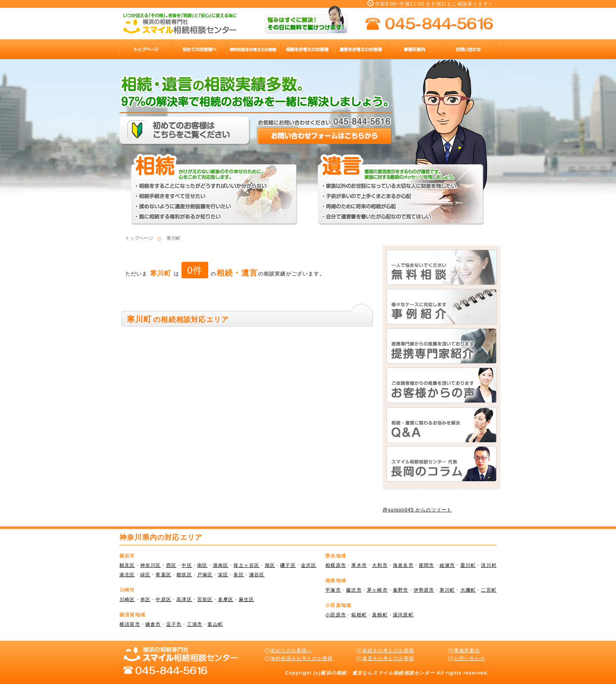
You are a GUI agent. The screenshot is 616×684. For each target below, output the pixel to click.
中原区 (163, 599)
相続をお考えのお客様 (388, 651)
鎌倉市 (153, 624)
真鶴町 (380, 615)
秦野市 (401, 590)
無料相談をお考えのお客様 (302, 658)
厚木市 (359, 565)
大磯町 (468, 590)
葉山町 (215, 624)
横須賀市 (130, 624)
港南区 (221, 565)
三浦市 (195, 624)
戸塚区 (205, 575)
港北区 (127, 575)
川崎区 (127, 599)
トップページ (139, 238)
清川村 (489, 565)
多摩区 (226, 599)
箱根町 (359, 615)
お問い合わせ (470, 658)
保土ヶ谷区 (246, 565)
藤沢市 (354, 590)
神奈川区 (151, 565)
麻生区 (247, 599)
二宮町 (489, 590)
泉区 (238, 575)
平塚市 (333, 590)
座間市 (427, 565)
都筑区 (184, 575)
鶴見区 (127, 565)
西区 (171, 565)
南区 (202, 565)
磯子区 (288, 565)
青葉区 (163, 575)
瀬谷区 (257, 575)
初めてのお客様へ (291, 651)
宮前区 (205, 599)
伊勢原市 (424, 590)
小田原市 (336, 615)
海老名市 (403, 565)
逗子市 (174, 624)
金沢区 (309, 565)
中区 (187, 565)
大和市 (380, 565)
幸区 (145, 599)
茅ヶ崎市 (377, 590)
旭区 (270, 565)
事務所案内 (467, 651)
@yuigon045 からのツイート (417, 510)
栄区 (223, 575)
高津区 (184, 599)
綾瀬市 (447, 565)
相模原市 (336, 565)
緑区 (145, 575)
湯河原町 (403, 615)
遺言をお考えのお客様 (388, 658)
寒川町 (447, 590)
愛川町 (468, 565)
